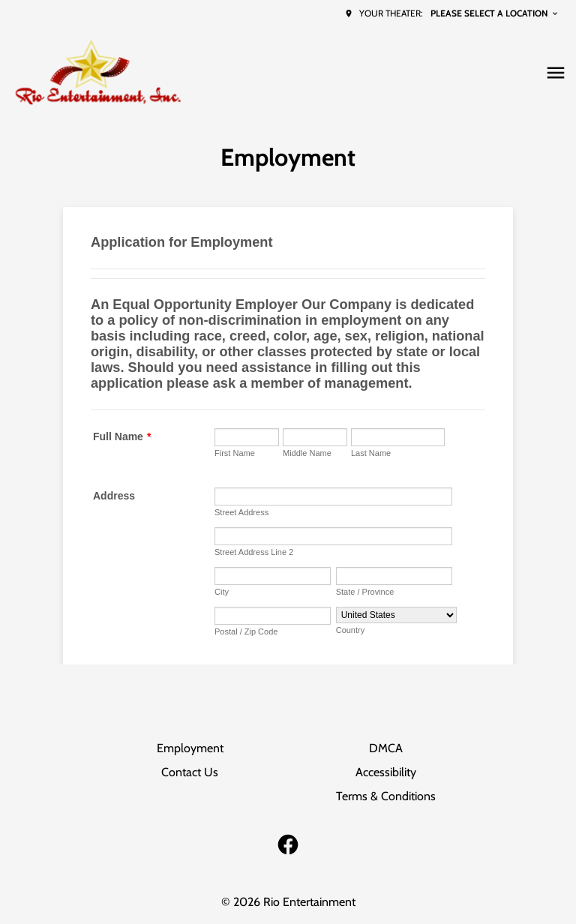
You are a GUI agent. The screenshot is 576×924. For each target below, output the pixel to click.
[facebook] (288, 844)
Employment (190, 748)
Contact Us (190, 772)
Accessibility (386, 772)
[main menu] (556, 73)
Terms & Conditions (386, 796)
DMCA (386, 748)
